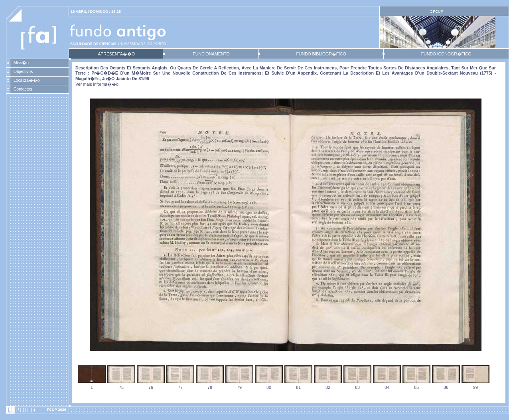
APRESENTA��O (116, 54)
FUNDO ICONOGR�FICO (446, 54)
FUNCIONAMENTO (211, 54)
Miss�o (21, 63)
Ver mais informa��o (97, 84)
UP (438, 12)
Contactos (23, 89)
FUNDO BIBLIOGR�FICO (321, 54)
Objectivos (23, 71)
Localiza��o (27, 80)
